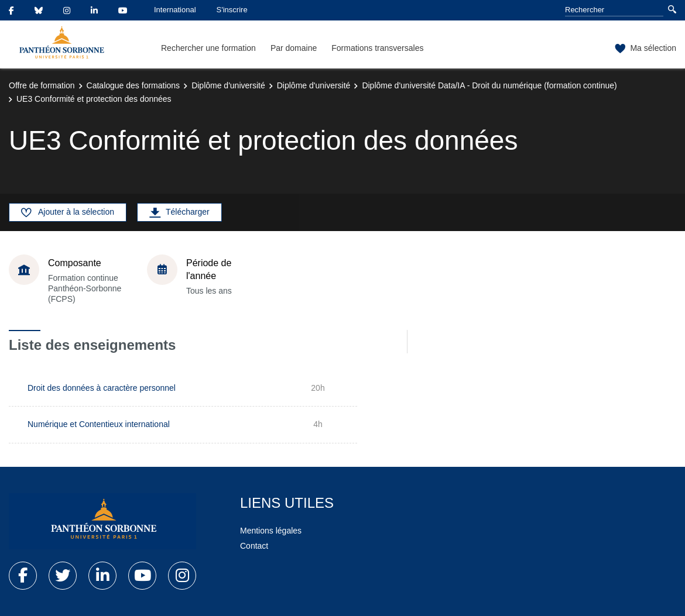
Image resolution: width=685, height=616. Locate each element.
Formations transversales (377, 48)
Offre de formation (42, 85)
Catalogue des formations (133, 85)
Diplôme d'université (228, 85)
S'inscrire (232, 10)
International (175, 10)
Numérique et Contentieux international (99, 424)
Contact (254, 546)
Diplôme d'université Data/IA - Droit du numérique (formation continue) (489, 85)
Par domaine (294, 48)
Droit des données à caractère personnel (102, 388)
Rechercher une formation (208, 48)
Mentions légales (271, 531)
